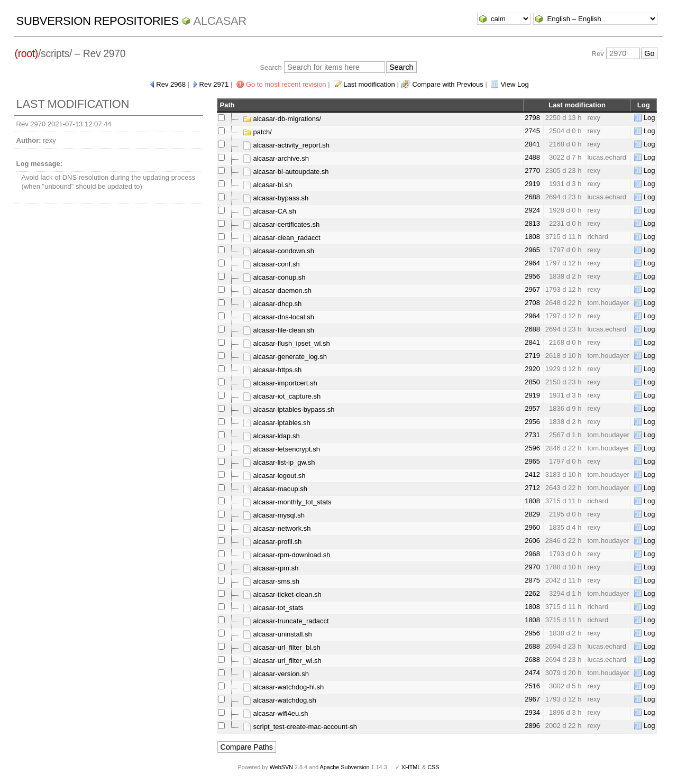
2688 (532, 197)
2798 (532, 118)
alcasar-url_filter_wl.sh (282, 661)
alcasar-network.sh (277, 528)
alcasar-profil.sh (272, 542)
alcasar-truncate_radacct (286, 621)
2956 (532, 276)
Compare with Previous (447, 84)
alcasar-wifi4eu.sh (276, 713)
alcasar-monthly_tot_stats (287, 502)
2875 (532, 580)
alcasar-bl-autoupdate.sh (286, 172)
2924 (532, 210)
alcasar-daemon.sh (277, 290)
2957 (532, 408)
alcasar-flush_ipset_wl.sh (286, 343)
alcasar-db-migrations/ (282, 119)
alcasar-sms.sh (271, 581)
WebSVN (281, 767)
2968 (532, 554)
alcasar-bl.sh (267, 185)
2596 (532, 448)
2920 (532, 369)
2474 (532, 673)
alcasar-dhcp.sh (272, 304)
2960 (532, 527)
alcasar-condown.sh (278, 251)
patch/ (257, 132)
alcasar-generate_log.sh (285, 357)
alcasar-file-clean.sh (278, 330)
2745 (532, 131)
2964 (532, 263)
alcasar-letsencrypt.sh (281, 449)
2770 (532, 170)
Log (649, 118)
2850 (532, 382)
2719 (532, 356)
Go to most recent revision (286, 84)
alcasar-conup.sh (274, 277)
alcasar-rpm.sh (271, 568)
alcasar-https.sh (272, 370)
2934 (532, 712)
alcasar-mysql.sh (274, 515)
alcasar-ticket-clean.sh (282, 594)
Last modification (369, 84)
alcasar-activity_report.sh (286, 145)
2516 (532, 686)
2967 (532, 289)
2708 (532, 303)
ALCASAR (220, 21)
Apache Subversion (345, 767)
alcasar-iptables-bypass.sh (289, 409)
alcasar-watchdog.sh (280, 700)
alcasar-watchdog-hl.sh (283, 687)
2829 (532, 514)
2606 (532, 541)
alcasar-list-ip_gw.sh (279, 462)
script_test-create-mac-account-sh (300, 727)
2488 (532, 157)
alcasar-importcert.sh (280, 383)
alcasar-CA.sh (269, 211)
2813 (532, 223)
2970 (532, 567)
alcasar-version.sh (276, 674)
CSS (433, 767)
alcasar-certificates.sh (281, 224)
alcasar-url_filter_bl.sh (282, 647)
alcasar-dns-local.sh (278, 317)
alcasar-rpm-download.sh (287, 555)
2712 (532, 488)
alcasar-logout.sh (274, 476)
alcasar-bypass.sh (276, 198)
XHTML (411, 767)
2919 (532, 184)
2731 (532, 435)
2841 (532, 144)
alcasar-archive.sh (276, 158)
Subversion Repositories (98, 21)
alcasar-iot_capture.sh (282, 396)
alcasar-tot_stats (273, 608)
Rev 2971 (214, 84)
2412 (532, 474)
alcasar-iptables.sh (277, 423)
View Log (514, 84)
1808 (532, 237)
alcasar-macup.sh (275, 489)
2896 (532, 726)
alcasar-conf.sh (271, 264)
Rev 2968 (171, 84)
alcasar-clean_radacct (282, 238)
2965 (532, 250)
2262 (532, 593)
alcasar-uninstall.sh (277, 634)
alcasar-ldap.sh (271, 436)
